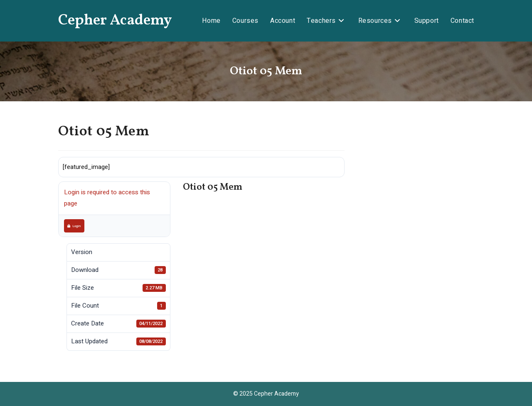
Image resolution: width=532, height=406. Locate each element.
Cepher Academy (115, 21)
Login (74, 226)
